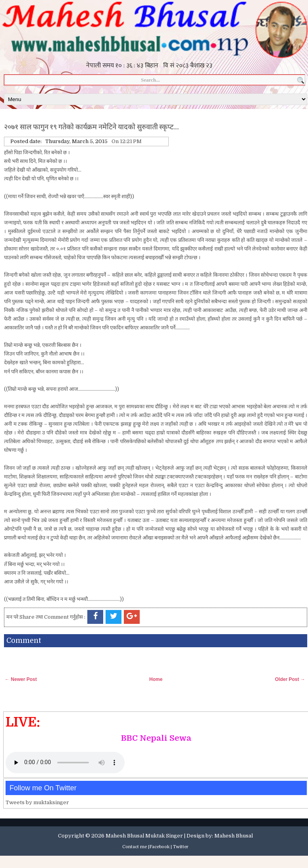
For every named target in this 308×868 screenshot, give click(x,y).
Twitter (181, 847)
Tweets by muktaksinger (37, 802)
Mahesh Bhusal (234, 836)
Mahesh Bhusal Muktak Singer (144, 836)
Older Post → (290, 679)
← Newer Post (21, 679)
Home (156, 679)
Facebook (159, 847)
